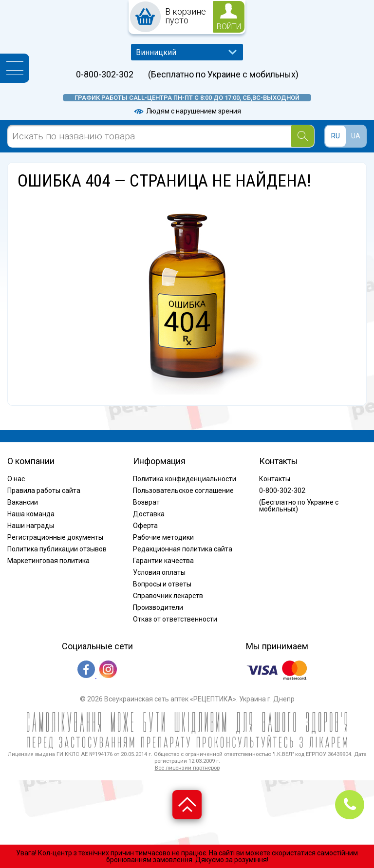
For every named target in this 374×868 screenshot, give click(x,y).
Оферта (145, 526)
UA (356, 136)
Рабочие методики (163, 537)
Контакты (275, 479)
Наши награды (31, 526)
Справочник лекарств (168, 596)
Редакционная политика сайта (183, 549)
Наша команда (31, 514)
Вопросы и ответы (162, 584)
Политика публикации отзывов (57, 549)
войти (229, 27)
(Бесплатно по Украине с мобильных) (223, 75)
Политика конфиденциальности (185, 479)
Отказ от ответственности (175, 619)
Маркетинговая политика (48, 561)
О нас (16, 479)
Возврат (146, 502)
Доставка (149, 514)
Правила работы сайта (44, 491)
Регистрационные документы (55, 537)
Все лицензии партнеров (187, 768)
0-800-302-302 (105, 75)
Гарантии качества (163, 561)
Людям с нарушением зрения (187, 111)
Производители (158, 607)
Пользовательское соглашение (183, 491)
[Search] (303, 136)
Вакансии (23, 502)
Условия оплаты (159, 572)
